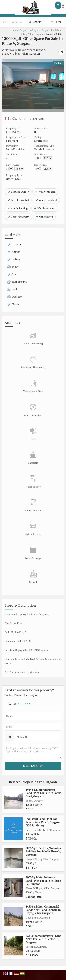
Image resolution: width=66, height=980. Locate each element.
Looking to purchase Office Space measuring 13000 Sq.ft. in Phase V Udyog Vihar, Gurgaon (33, 751)
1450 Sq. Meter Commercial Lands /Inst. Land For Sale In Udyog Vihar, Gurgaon (43, 910)
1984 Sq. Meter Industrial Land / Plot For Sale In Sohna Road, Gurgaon (43, 793)
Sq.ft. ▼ (48, 158)
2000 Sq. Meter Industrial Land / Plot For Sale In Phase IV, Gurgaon (43, 881)
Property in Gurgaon (30, 30)
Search (35, 22)
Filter (56, 22)
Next (59, 86)
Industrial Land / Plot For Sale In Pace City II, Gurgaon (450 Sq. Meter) (43, 822)
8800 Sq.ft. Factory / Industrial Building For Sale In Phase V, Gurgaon (44, 851)
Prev (7, 86)
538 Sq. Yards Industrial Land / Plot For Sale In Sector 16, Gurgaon (43, 939)
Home (15, 30)
